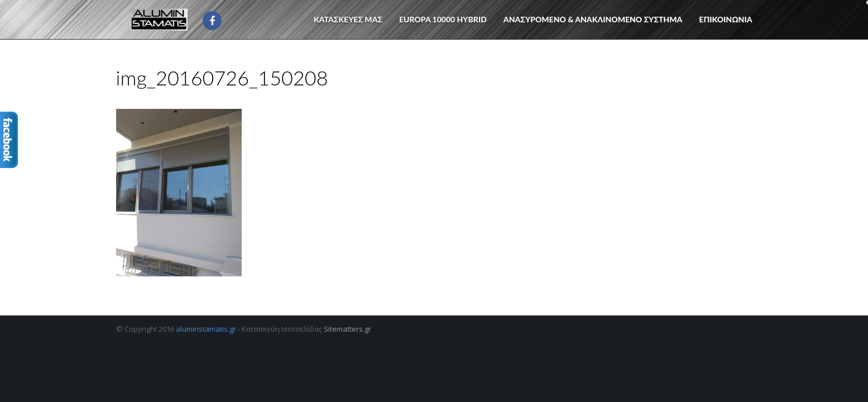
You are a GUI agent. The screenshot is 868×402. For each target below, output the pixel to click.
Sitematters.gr (347, 329)
